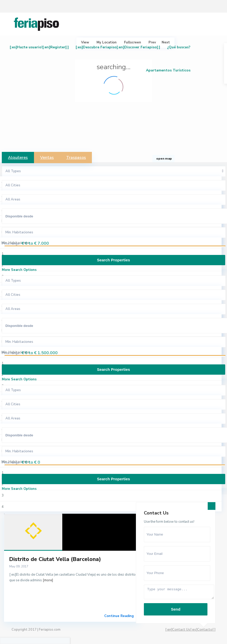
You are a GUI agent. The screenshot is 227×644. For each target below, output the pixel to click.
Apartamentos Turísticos (168, 70)
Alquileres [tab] (18, 158)
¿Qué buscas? (179, 47)
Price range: (11, 244)
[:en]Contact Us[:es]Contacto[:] (190, 630)
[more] (48, 580)
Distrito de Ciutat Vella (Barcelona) (55, 559)
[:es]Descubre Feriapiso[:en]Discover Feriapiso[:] (118, 47)
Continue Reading (119, 616)
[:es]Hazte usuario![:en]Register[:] (39, 47)
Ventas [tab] (47, 158)
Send (176, 609)
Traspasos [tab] (76, 158)
